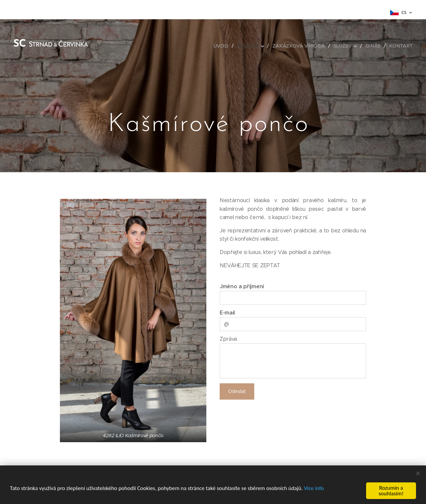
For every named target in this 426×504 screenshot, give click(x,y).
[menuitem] (223, 46)
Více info (314, 488)
